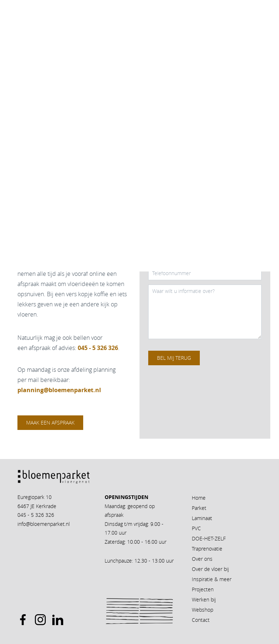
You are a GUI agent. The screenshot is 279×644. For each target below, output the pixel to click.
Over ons (202, 559)
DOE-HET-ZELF (209, 538)
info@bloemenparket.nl (44, 524)
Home (199, 498)
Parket (199, 508)
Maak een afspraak (50, 422)
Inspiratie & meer (212, 579)
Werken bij (204, 599)
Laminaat (202, 518)
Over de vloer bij (210, 569)
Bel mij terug (174, 358)
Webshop (203, 610)
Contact (201, 620)
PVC (196, 528)
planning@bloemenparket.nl (59, 390)
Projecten (203, 589)
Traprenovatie (207, 549)
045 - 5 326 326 (36, 515)
